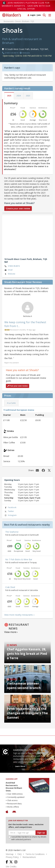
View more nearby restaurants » (19, 615)
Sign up (41, 833)
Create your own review (18, 208)
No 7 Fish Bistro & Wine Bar (19, 559)
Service (33, 108)
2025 (9, 96)
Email (8, 270)
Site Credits (11, 866)
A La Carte (11, 403)
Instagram (10, 515)
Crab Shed (10, 587)
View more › (11, 632)
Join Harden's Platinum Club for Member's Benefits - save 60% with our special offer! (26, 6)
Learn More (20, 766)
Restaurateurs (29, 857)
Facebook (10, 508)
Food (23, 108)
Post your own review (18, 386)
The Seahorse (12, 532)
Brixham (26, 21)
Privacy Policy (12, 857)
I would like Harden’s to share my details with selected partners (27, 838)
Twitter (9, 511)
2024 (19, 96)
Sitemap (10, 854)
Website (10, 274)
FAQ (20, 854)
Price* (13, 108)
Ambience (43, 108)
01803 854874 (12, 266)
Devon (18, 21)
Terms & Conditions (35, 854)
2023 (28, 96)
